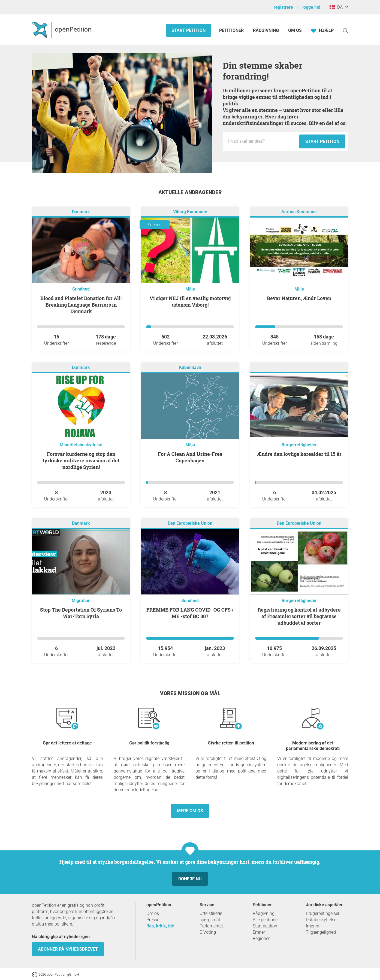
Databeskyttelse (321, 920)
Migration (81, 601)
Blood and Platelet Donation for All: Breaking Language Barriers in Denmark (81, 305)
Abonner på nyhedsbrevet (68, 949)
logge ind (311, 7)
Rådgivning (266, 30)
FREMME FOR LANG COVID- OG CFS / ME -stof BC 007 (190, 613)
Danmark (81, 212)
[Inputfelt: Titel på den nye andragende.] (262, 141)
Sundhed (81, 289)
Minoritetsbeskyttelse (81, 445)
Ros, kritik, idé (160, 926)
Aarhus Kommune (299, 212)
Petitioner (232, 30)
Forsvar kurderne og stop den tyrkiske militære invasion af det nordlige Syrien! (81, 460)
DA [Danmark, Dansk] (336, 7)
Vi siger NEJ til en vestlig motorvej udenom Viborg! (190, 301)
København (190, 367)
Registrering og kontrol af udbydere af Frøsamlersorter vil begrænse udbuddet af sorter (299, 616)
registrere (283, 7)
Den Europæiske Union (190, 523)
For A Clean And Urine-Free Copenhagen (190, 457)
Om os (295, 30)
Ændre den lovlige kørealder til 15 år (299, 454)
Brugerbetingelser (323, 913)
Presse (153, 920)
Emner (259, 932)
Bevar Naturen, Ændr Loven (299, 298)
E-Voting (208, 932)
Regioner (261, 938)
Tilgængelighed (321, 932)
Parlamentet (211, 926)
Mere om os (190, 811)
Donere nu (190, 879)
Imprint (313, 926)
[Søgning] (346, 30)
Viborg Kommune (190, 212)
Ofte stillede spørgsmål (211, 917)
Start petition (189, 30)
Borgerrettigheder (299, 445)
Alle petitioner (266, 920)
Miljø (190, 289)
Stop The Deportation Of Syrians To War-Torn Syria (81, 613)
